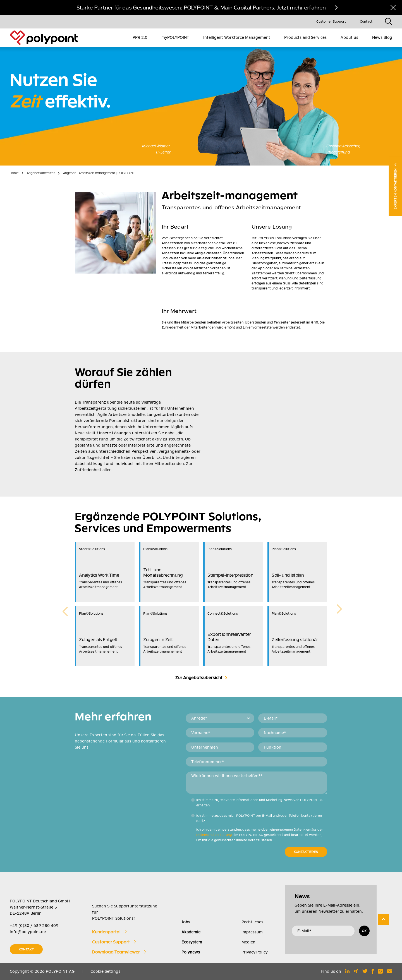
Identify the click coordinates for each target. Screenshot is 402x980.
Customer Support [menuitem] (331, 21)
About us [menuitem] (349, 37)
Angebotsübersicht (41, 173)
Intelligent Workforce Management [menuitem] (237, 37)
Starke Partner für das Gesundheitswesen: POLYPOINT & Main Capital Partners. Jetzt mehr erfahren (201, 8)
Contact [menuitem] (366, 21)
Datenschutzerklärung (214, 835)
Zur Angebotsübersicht (199, 678)
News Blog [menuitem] (382, 37)
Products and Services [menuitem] (305, 37)
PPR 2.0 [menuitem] (140, 37)
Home (14, 173)
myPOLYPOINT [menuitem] (175, 37)
